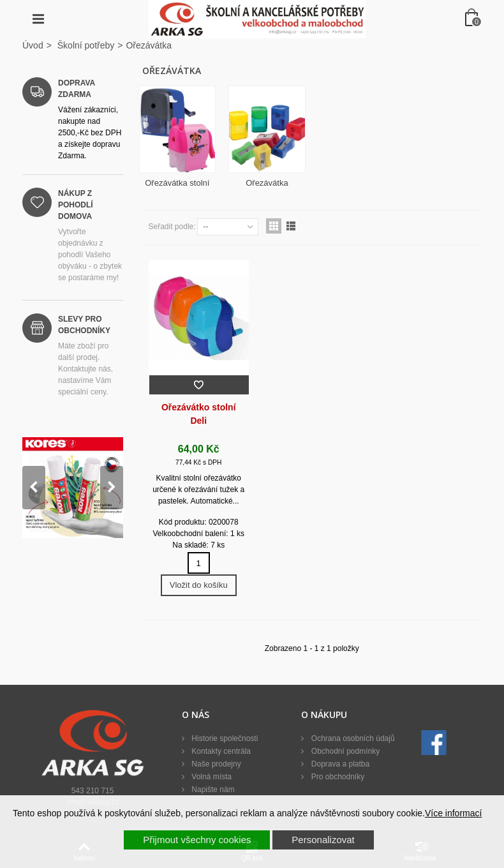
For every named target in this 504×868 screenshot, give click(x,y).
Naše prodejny (215, 764)
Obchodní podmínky (344, 751)
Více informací (453, 813)
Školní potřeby (86, 45)
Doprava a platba (339, 764)
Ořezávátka (267, 183)
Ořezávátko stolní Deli (199, 414)
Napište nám (212, 789)
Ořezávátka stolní (177, 183)
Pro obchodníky (337, 777)
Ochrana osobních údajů (352, 738)
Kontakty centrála (220, 751)
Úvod (33, 45)
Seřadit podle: (172, 227)
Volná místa (211, 777)
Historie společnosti (224, 738)
